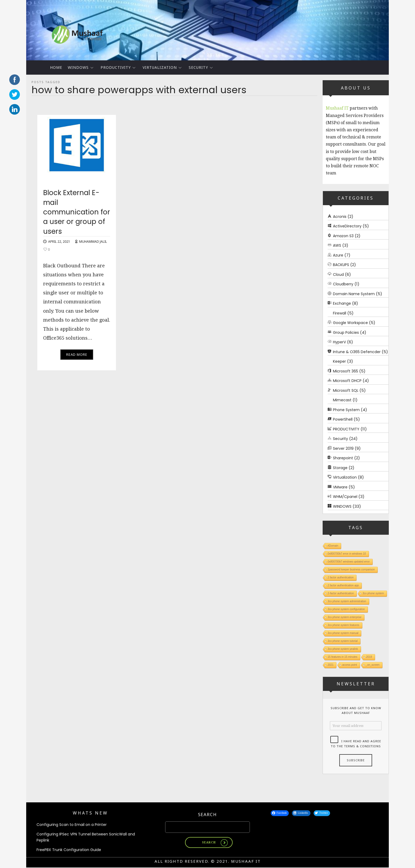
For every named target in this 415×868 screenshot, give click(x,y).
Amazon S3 (343, 236)
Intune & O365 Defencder (357, 352)
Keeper (339, 361)
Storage (340, 468)
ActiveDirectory (347, 226)
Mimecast (342, 400)
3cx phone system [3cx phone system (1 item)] (373, 593)
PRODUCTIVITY (116, 67)
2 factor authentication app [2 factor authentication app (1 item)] (343, 585)
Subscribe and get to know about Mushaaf (356, 710)
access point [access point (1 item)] (350, 665)
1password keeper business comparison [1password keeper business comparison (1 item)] (351, 570)
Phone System (346, 410)
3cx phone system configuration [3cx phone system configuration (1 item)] (346, 609)
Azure (338, 255)
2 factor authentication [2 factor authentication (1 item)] (341, 577)
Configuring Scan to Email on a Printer (72, 825)
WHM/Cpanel (345, 497)
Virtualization (160, 67)
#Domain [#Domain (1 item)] (333, 546)
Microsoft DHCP (347, 381)
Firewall (340, 313)
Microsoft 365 (346, 371)
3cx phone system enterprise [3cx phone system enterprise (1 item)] (345, 617)
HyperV (339, 342)
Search (207, 815)
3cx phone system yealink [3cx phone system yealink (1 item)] (343, 649)
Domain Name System (354, 294)
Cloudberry (343, 284)
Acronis (340, 217)
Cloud (338, 275)
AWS (337, 245)
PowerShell (343, 419)
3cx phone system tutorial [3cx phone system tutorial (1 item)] (343, 641)
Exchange (342, 303)
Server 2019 (343, 448)
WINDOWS (78, 67)
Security (198, 67)
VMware (340, 487)
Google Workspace (350, 323)
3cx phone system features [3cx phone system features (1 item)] (344, 625)
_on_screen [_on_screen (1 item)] (373, 665)
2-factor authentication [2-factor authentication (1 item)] (341, 593)
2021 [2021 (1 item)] (331, 665)
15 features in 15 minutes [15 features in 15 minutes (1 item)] (342, 657)
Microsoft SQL (346, 390)
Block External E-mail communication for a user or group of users (77, 215)
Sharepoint (343, 458)
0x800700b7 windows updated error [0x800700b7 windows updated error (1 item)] (349, 562)
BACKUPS (341, 265)
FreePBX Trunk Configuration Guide (69, 850)
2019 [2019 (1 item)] (369, 657)
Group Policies (346, 332)
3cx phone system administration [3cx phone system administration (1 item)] (347, 601)
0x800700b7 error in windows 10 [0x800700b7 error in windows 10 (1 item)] (347, 554)
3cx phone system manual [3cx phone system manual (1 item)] (343, 633)
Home (56, 67)
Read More (77, 357)
